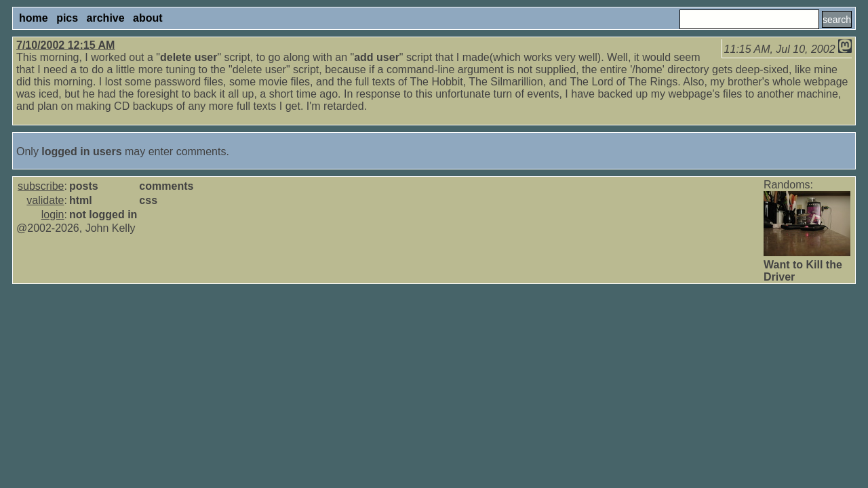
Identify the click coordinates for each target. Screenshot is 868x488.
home (34, 18)
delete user (189, 57)
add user (377, 57)
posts (84, 186)
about (148, 18)
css (148, 200)
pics (67, 18)
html (81, 200)
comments (166, 186)
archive (106, 18)
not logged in (103, 215)
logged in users (81, 151)
